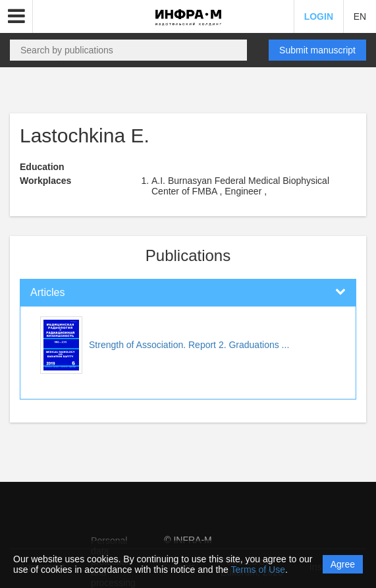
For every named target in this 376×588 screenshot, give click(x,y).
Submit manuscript (317, 50)
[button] (16, 16)
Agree (343, 564)
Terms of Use (258, 570)
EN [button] (360, 16)
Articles (47, 292)
